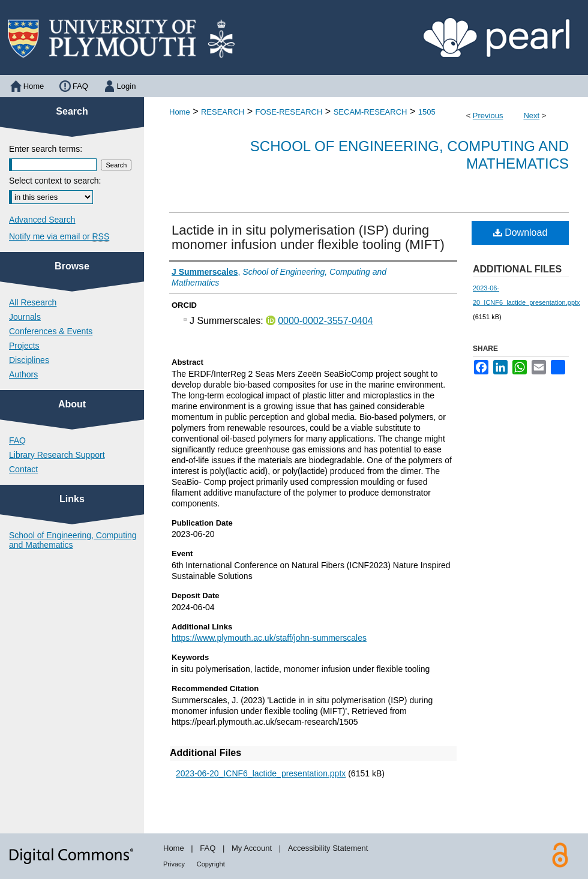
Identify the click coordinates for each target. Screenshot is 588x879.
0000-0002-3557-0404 (325, 321)
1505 (427, 112)
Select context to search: (55, 181)
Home (180, 112)
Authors (23, 374)
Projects (24, 346)
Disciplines (29, 360)
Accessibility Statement (328, 848)
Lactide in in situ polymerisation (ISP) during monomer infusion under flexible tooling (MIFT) (308, 237)
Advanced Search (42, 220)
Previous (488, 115)
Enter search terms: (46, 149)
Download (520, 232)
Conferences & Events (51, 331)
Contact (23, 469)
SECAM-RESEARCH (370, 112)
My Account (252, 848)
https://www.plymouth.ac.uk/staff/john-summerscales (269, 638)
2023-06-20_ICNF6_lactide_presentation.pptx (261, 773)
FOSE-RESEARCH (289, 112)
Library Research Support (57, 455)
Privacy (174, 864)
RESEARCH (223, 112)
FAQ (17, 440)
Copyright (211, 864)
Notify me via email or (59, 236)
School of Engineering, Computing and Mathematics (73, 540)
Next (531, 115)
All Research (33, 302)
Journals (25, 317)
